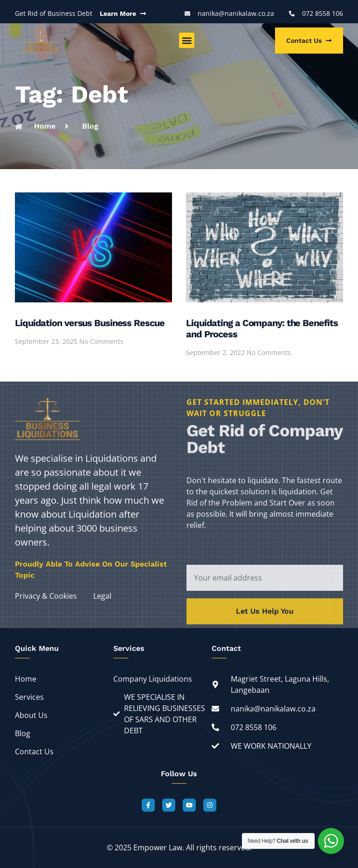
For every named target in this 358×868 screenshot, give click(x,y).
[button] (187, 40)
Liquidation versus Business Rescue (90, 323)
